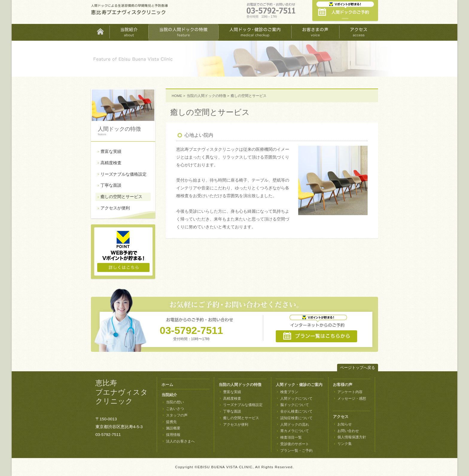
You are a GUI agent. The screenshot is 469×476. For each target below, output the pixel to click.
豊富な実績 (111, 151)
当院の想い (175, 402)
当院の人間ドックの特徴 (206, 96)
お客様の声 (343, 385)
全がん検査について (296, 411)
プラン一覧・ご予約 (296, 451)
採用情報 (173, 435)
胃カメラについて (295, 431)
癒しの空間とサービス (121, 197)
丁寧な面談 (111, 185)
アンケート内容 (350, 392)
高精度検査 (111, 163)
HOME (177, 96)
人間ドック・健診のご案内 (299, 385)
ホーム (167, 385)
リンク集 (345, 444)
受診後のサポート (295, 444)
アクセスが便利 (115, 208)
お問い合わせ (348, 431)
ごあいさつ (175, 409)
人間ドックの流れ (295, 425)
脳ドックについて (295, 405)
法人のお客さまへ (180, 441)
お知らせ (345, 424)
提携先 (171, 422)
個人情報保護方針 (352, 437)
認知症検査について (296, 418)
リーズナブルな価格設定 (124, 174)
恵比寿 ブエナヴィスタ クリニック (122, 392)
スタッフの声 (177, 415)
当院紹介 (169, 395)
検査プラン (289, 392)
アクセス (341, 417)
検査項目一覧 (291, 437)
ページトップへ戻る (358, 368)
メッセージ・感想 (352, 399)
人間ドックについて (296, 399)
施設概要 (173, 428)
